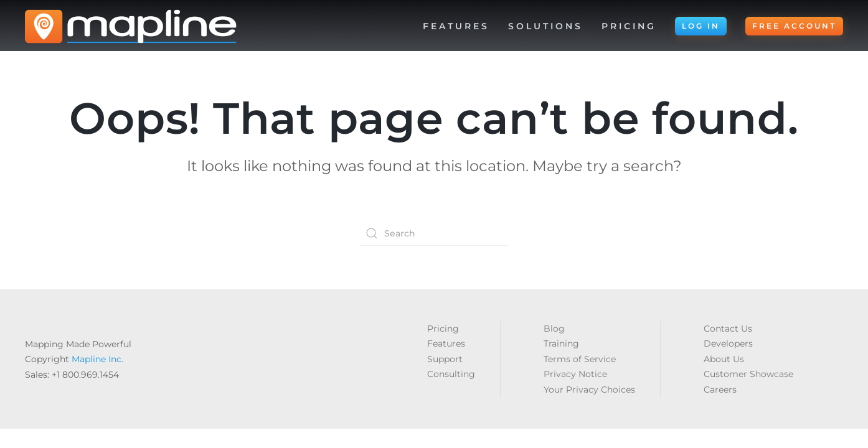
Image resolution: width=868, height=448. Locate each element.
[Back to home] (131, 26)
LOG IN (701, 26)
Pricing (629, 26)
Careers (720, 390)
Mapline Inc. (97, 359)
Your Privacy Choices (589, 390)
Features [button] (456, 26)
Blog (554, 329)
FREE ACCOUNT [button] (794, 26)
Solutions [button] (545, 26)
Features (446, 343)
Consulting (451, 374)
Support (445, 359)
